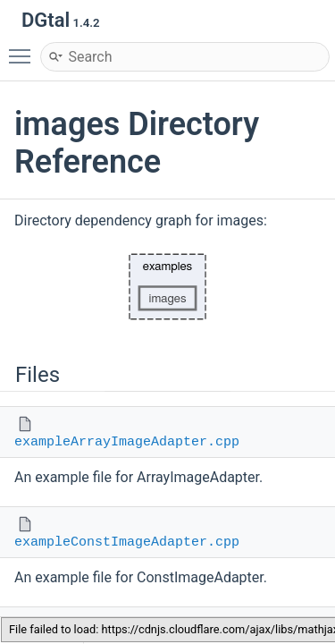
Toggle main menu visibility (24, 48)
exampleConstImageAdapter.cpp (127, 542)
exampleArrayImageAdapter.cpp (127, 442)
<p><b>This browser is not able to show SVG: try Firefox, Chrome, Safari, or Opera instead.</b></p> (168, 287)
